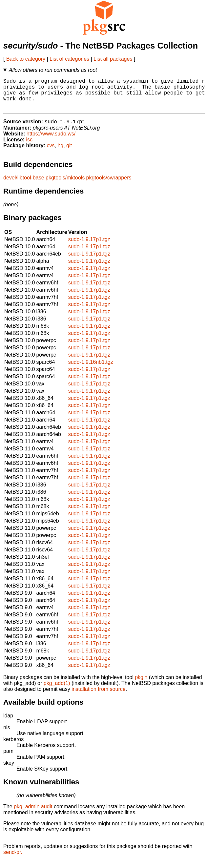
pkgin (141, 685)
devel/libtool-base (24, 185)
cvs (51, 153)
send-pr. (13, 860)
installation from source (99, 697)
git (69, 153)
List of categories (69, 59)
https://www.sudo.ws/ (51, 141)
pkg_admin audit (33, 814)
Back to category (26, 59)
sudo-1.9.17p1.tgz (89, 247)
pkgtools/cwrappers (109, 185)
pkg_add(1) (57, 691)
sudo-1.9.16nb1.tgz (91, 370)
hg (60, 153)
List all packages (113, 59)
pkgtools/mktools (65, 185)
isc (29, 147)
